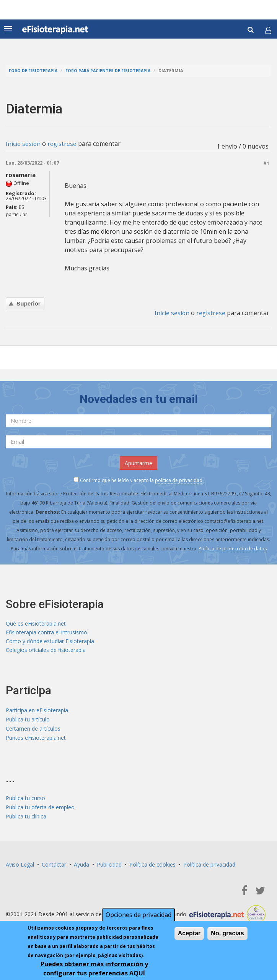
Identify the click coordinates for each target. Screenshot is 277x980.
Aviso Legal (20, 866)
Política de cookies (152, 866)
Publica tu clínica (26, 818)
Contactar (54, 866)
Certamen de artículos (33, 730)
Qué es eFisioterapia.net (36, 623)
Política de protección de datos (233, 548)
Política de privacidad (209, 866)
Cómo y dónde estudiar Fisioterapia (50, 642)
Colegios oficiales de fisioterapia (46, 651)
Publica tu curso (25, 800)
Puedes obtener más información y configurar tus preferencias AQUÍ (94, 969)
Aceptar (189, 933)
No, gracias (227, 933)
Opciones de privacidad (138, 915)
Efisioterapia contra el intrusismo (46, 633)
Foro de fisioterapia (34, 70)
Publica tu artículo (28, 721)
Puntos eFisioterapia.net (36, 739)
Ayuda (81, 866)
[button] (268, 30)
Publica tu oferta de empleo (40, 809)
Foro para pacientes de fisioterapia (111, 70)
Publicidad (109, 866)
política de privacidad (179, 480)
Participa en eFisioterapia (37, 712)
